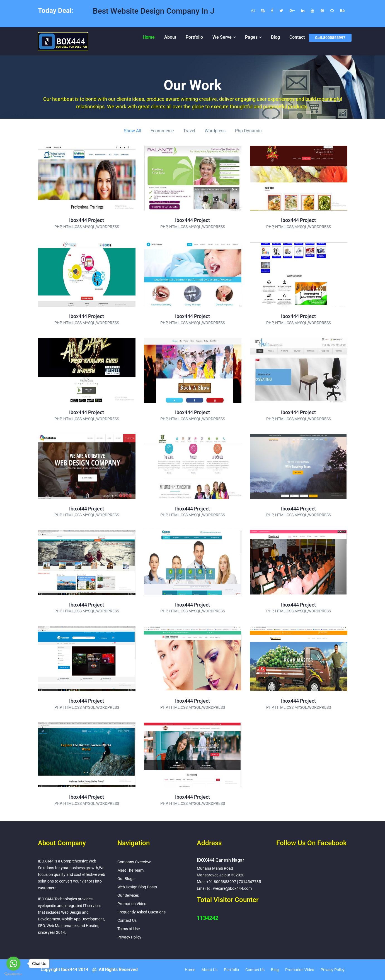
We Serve (222, 37)
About (170, 37)
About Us (210, 970)
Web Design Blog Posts (137, 887)
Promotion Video (132, 904)
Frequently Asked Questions (141, 912)
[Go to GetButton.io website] (13, 974)
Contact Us (127, 920)
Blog (275, 37)
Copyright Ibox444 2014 (65, 970)
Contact (297, 37)
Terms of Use (129, 929)
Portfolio (194, 37)
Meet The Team (130, 870)
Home (149, 37)
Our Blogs (126, 879)
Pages (251, 37)
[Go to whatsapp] (13, 964)
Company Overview (134, 862)
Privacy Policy (129, 937)
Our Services (128, 895)
